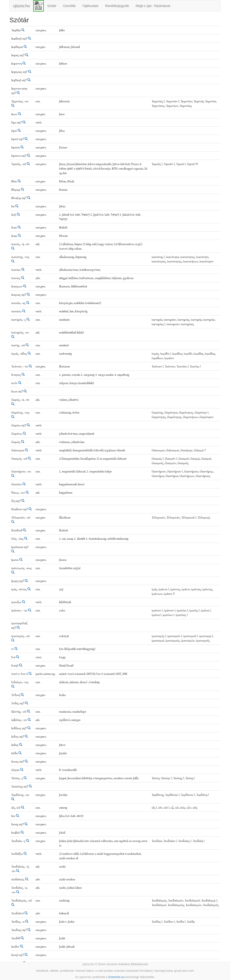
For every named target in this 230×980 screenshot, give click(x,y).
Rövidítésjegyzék (117, 6)
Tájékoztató (90, 6)
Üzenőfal (69, 6)
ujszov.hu (21, 6)
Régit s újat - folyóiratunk (153, 6)
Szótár (52, 6)
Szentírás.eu (116, 977)
